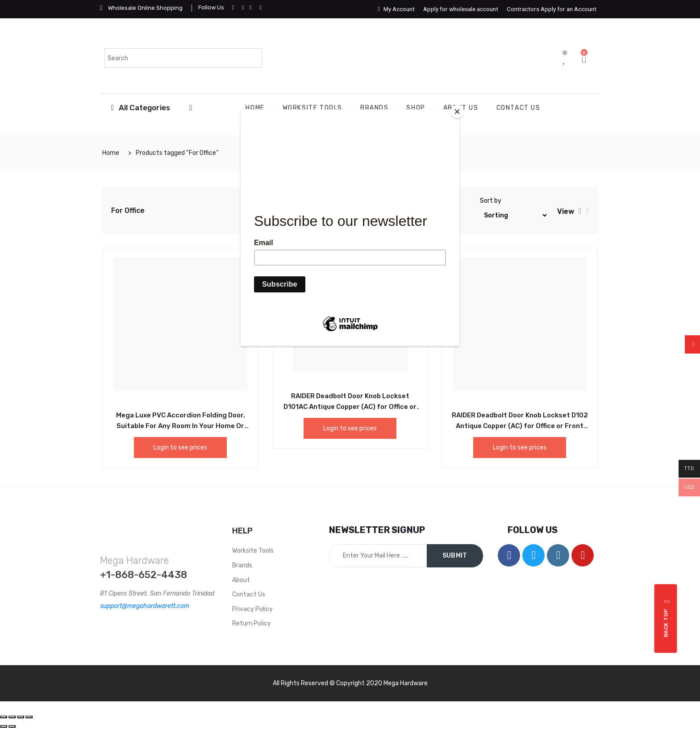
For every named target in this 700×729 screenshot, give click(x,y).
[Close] (457, 112)
